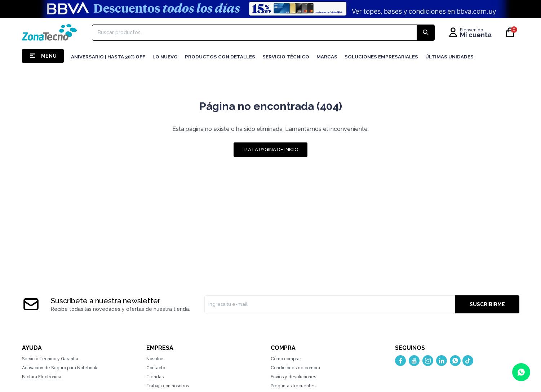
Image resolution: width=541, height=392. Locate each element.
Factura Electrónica (42, 377)
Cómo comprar (286, 359)
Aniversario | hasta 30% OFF (108, 57)
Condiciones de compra (295, 368)
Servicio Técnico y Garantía (50, 359)
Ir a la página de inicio (270, 149)
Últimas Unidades (449, 57)
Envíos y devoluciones (293, 377)
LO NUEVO (165, 57)
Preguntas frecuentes (293, 386)
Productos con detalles (220, 57)
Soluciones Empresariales (381, 57)
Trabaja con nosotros (168, 386)
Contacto (156, 368)
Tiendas (155, 377)
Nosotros (155, 359)
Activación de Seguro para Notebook (60, 368)
